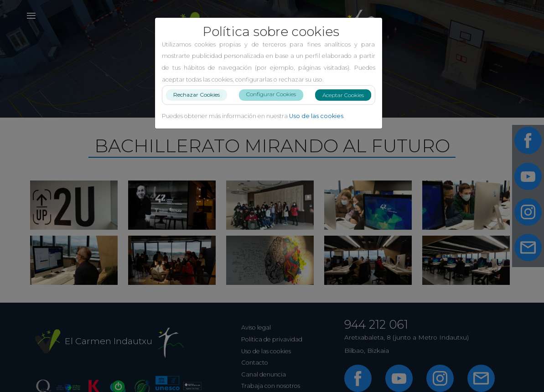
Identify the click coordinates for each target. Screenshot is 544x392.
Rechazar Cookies (200, 95)
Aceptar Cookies (347, 95)
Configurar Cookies (275, 94)
